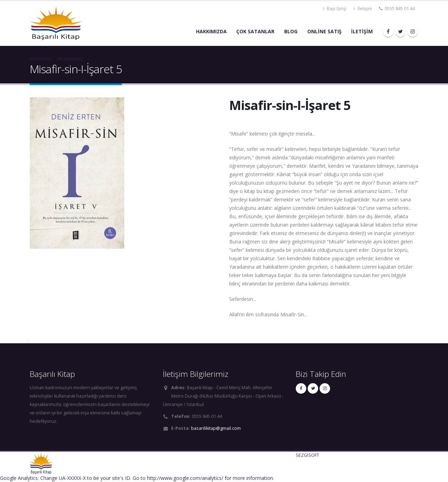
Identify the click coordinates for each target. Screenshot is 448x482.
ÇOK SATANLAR (255, 31)
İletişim (363, 9)
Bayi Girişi (335, 9)
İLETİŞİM (362, 31)
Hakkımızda (211, 31)
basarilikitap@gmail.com (216, 428)
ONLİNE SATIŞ (324, 31)
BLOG (291, 31)
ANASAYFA (40, 59)
